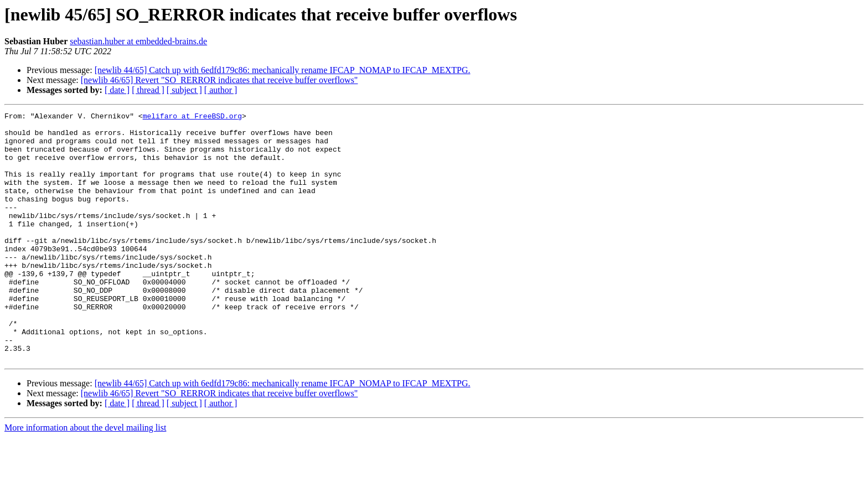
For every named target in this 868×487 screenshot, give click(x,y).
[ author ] (221, 90)
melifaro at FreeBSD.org (192, 117)
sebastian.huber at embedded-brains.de (138, 41)
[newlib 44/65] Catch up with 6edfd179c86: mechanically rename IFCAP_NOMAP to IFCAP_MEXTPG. (283, 70)
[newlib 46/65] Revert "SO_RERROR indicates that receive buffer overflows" (219, 80)
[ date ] (117, 90)
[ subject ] (184, 90)
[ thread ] (148, 90)
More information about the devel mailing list (85, 477)
